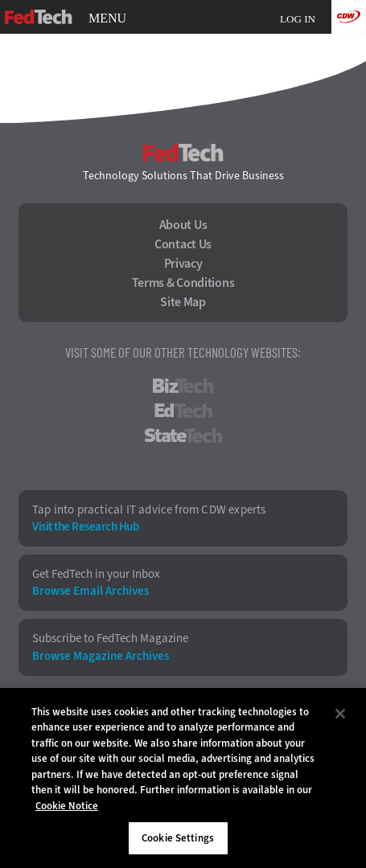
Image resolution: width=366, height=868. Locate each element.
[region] (183, 778)
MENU (107, 18)
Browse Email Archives (90, 591)
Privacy (183, 264)
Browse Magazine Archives (101, 656)
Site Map (183, 302)
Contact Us (183, 244)
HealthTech (183, 461)
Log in (298, 19)
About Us (183, 225)
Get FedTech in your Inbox (96, 574)
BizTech (183, 386)
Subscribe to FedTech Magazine (110, 639)
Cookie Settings (178, 838)
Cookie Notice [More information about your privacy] (67, 806)
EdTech (183, 411)
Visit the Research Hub (85, 527)
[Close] (340, 714)
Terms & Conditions (183, 283)
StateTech (183, 436)
